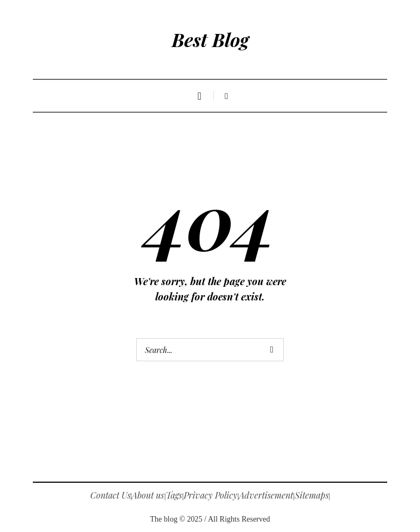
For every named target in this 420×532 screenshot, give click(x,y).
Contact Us (110, 495)
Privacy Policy (211, 495)
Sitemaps (312, 495)
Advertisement (266, 495)
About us (148, 495)
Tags (174, 495)
